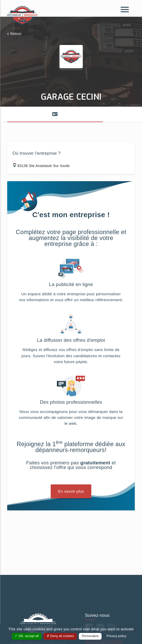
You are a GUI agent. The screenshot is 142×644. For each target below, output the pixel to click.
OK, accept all (27, 636)
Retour (16, 34)
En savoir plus (71, 491)
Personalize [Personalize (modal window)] (90, 636)
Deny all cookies (60, 636)
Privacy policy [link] (116, 636)
